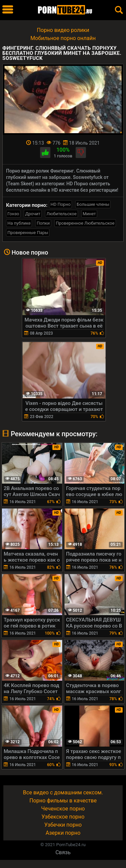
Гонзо (13, 214)
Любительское (61, 214)
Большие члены (93, 204)
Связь (63, 852)
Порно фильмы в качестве (63, 801)
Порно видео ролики (63, 30)
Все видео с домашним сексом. (63, 792)
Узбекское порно (63, 817)
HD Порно (60, 204)
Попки (43, 223)
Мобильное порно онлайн (63, 38)
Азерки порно (63, 833)
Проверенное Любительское (85, 223)
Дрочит (33, 214)
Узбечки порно (63, 825)
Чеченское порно (63, 809)
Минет (89, 214)
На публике (19, 223)
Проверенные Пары (28, 233)
